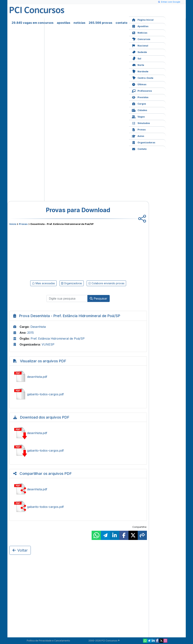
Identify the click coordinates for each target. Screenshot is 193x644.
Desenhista (38, 327)
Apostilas (140, 26)
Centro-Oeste (143, 78)
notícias (79, 23)
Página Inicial (143, 19)
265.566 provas (100, 23)
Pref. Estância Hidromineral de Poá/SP (58, 339)
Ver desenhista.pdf (78, 377)
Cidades (139, 110)
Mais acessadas (43, 283)
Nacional (140, 45)
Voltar (20, 550)
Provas (139, 129)
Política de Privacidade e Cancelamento (48, 641)
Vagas (138, 116)
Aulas (138, 136)
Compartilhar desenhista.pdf (78, 489)
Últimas (139, 84)
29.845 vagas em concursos (33, 23)
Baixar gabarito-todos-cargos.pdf (78, 450)
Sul (137, 58)
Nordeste (140, 71)
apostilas (64, 23)
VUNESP (48, 344)
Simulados (141, 123)
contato (121, 23)
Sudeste (139, 52)
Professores (142, 90)
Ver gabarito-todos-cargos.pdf (78, 394)
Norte (138, 65)
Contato (139, 149)
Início (13, 224)
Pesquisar (99, 298)
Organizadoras (144, 142)
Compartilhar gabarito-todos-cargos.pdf (78, 507)
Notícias (140, 32)
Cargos (139, 103)
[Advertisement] (48, 252)
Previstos (140, 97)
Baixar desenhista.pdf (78, 433)
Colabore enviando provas (106, 283)
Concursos (141, 39)
